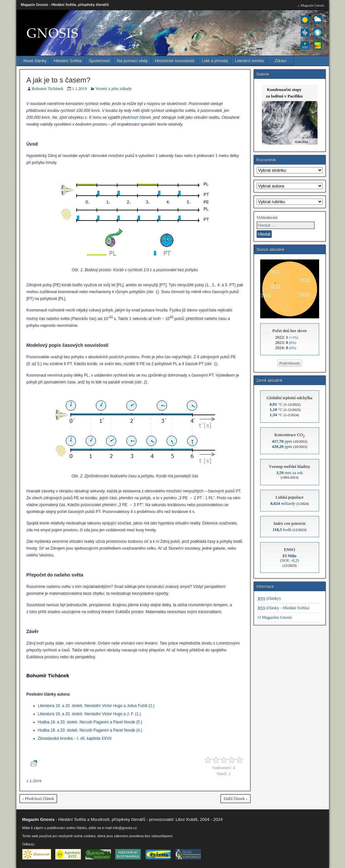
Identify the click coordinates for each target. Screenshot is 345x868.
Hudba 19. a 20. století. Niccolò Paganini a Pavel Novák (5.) (90, 722)
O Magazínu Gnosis (275, 617)
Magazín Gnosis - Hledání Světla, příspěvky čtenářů (65, 5)
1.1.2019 (80, 89)
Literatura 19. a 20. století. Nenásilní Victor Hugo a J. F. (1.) (90, 714)
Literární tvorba (249, 61)
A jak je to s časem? (59, 80)
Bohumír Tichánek (48, 89)
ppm (282, 441)
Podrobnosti (290, 363)
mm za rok (290, 473)
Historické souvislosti (175, 61)
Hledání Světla (68, 61)
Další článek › (235, 798)
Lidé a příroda (215, 61)
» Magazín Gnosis (311, 5)
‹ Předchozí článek (38, 798)
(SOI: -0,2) (290, 558)
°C (276, 404)
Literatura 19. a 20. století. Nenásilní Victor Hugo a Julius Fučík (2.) (96, 706)
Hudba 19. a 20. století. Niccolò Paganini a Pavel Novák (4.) (90, 730)
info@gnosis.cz (125, 828)
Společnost (99, 61)
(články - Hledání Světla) (284, 608)
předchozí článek (136, 117)
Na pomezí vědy (132, 61)
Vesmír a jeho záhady (114, 89)
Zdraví (281, 61)
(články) (269, 598)
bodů (282, 530)
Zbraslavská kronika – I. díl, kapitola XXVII (75, 738)
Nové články (35, 61)
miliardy (283, 503)
